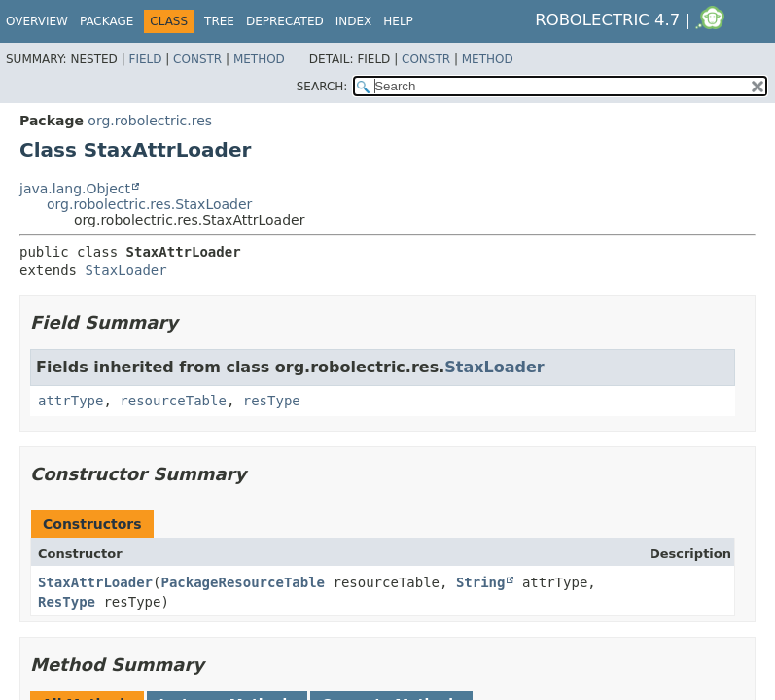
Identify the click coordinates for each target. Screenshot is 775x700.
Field (145, 59)
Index (354, 21)
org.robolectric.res (150, 121)
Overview (37, 21)
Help (398, 21)
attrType (70, 401)
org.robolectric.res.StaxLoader (149, 204)
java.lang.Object (75, 189)
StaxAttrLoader (95, 582)
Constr (197, 59)
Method (259, 59)
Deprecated (285, 21)
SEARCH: (322, 87)
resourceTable (173, 401)
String (481, 582)
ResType (67, 602)
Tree (219, 21)
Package (106, 21)
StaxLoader (125, 270)
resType (272, 401)
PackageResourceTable (243, 582)
